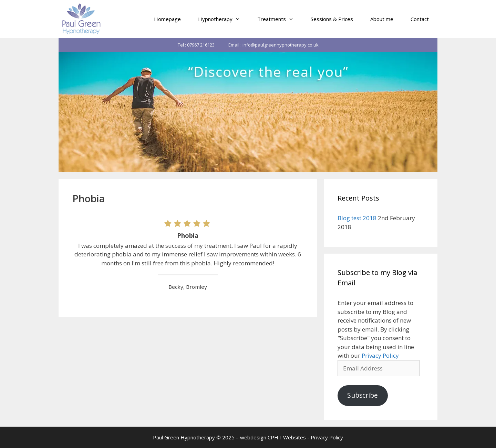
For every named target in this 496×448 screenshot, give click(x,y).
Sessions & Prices (332, 19)
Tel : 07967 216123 (196, 45)
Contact (420, 19)
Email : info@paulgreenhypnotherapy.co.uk (273, 45)
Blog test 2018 (357, 218)
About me (382, 19)
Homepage (167, 19)
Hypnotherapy (223, 19)
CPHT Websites (287, 437)
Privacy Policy (380, 355)
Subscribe (363, 395)
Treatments (280, 19)
